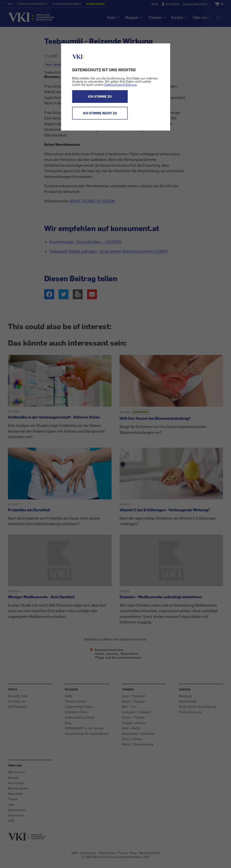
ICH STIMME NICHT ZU (100, 113)
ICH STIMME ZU (100, 97)
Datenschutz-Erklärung (120, 85)
